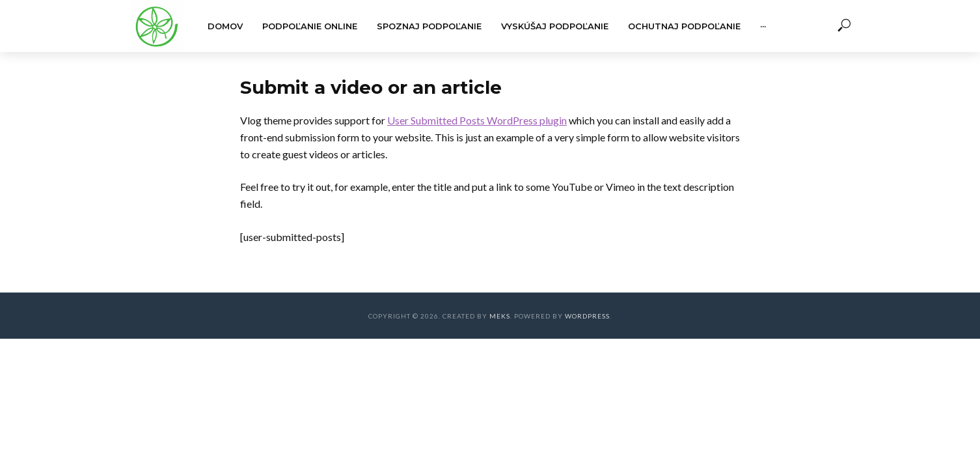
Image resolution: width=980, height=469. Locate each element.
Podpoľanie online (310, 26)
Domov (225, 26)
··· (763, 26)
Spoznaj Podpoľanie (429, 26)
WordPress (587, 316)
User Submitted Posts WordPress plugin (477, 120)
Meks (500, 316)
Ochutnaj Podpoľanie (684, 26)
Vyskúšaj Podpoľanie (555, 26)
